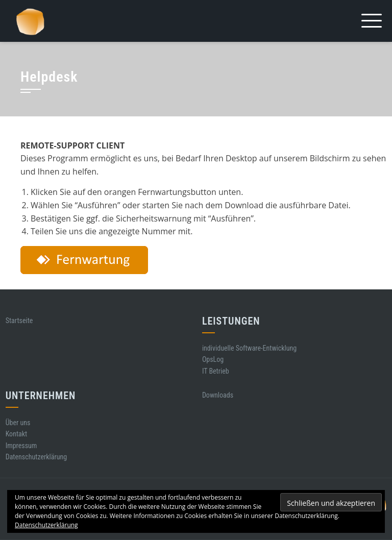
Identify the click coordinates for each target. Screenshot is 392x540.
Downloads (218, 395)
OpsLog (213, 359)
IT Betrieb (216, 371)
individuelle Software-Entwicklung (249, 348)
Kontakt (17, 434)
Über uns (18, 423)
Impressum (21, 446)
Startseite (19, 321)
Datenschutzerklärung (36, 457)
